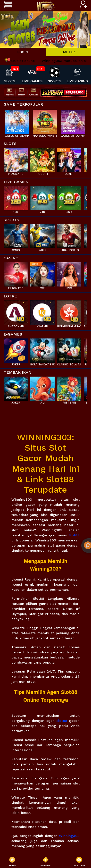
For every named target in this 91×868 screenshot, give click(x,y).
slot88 (62, 721)
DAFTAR (68, 52)
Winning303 (69, 836)
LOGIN (23, 52)
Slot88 (74, 535)
